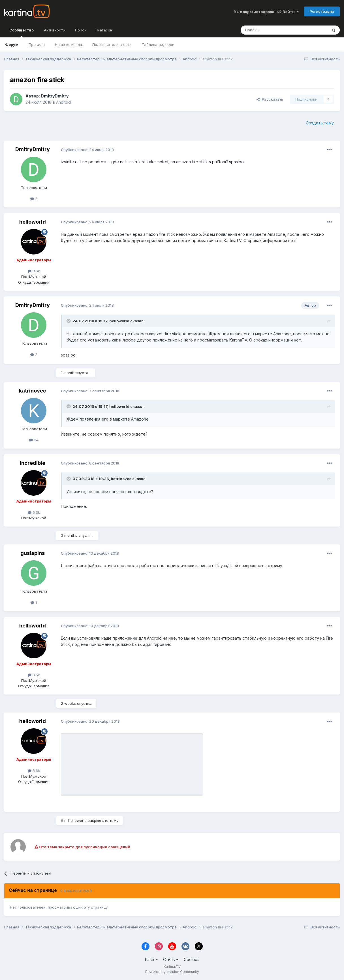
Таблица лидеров (158, 44)
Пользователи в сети (112, 44)
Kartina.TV (172, 967)
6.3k (34, 512)
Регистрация (322, 11)
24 (34, 440)
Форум (12, 44)
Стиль (171, 959)
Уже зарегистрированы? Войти (266, 12)
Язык (151, 959)
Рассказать (270, 99)
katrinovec (33, 391)
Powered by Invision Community (172, 972)
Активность (54, 30)
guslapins (33, 553)
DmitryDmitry (55, 96)
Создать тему (320, 123)
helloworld (33, 222)
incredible (33, 463)
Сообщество (22, 33)
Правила (37, 44)
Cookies (192, 959)
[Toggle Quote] (69, 321)
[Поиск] (268, 30)
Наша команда (69, 44)
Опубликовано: (87, 150)
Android (63, 102)
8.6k (34, 271)
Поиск (81, 30)
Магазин (104, 30)
